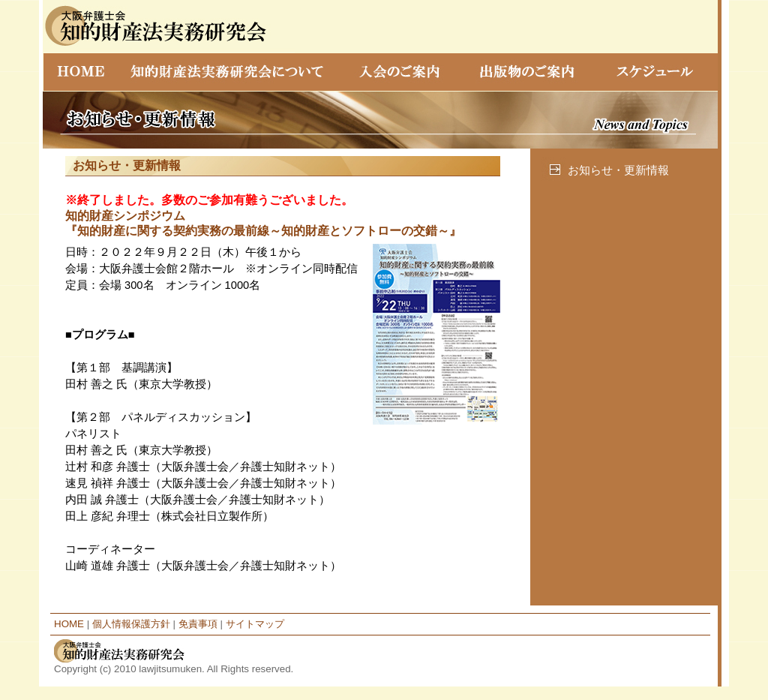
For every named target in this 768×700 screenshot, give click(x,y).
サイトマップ (255, 624)
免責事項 (198, 624)
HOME (69, 624)
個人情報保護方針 (131, 624)
